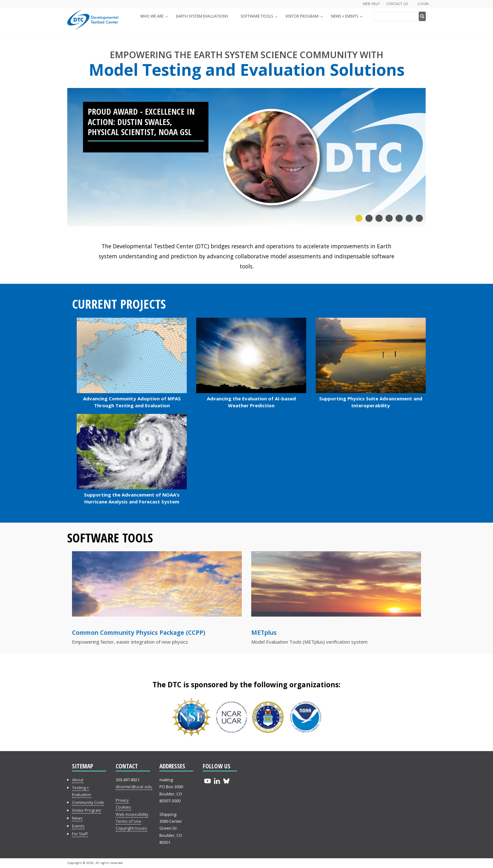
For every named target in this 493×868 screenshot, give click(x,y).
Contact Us (397, 4)
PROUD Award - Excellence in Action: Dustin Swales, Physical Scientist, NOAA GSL (141, 122)
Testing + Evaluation (82, 791)
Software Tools (260, 18)
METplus (264, 632)
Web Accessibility (132, 814)
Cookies (123, 807)
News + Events (348, 18)
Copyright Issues (131, 828)
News (77, 818)
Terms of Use (128, 821)
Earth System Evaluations (202, 16)
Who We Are (155, 18)
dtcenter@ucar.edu (134, 787)
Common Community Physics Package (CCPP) (139, 632)
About (78, 780)
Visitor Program (305, 18)
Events (78, 826)
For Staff (80, 834)
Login (423, 4)
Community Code (88, 802)
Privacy (122, 800)
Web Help (371, 4)
